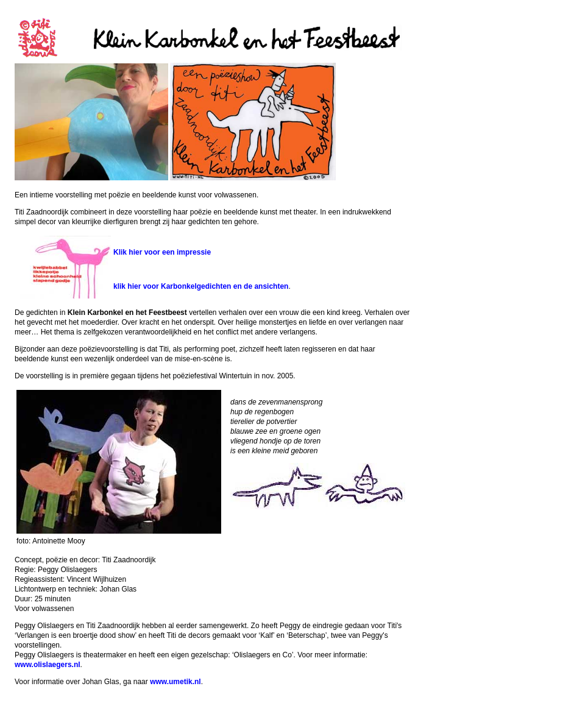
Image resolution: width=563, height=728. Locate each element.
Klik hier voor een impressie (162, 252)
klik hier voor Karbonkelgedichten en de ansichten (201, 286)
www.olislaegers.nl (48, 665)
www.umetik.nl (175, 682)
